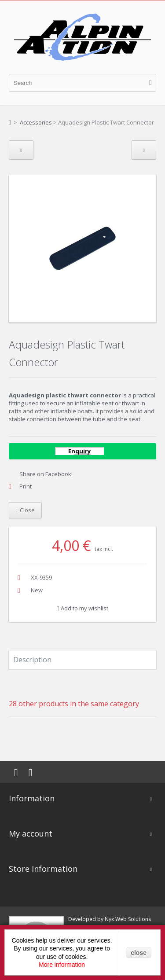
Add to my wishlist (82, 608)
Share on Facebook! (46, 474)
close (139, 953)
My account (31, 833)
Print (26, 486)
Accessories (36, 122)
